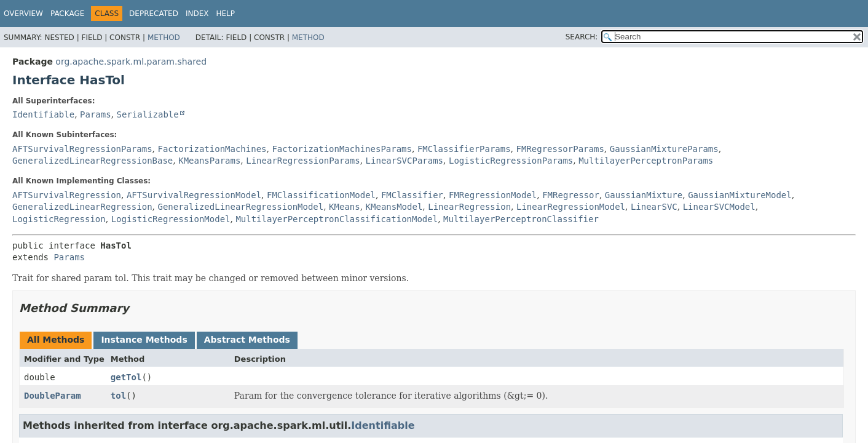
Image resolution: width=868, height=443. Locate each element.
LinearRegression (469, 207)
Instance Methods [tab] (144, 340)
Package (67, 14)
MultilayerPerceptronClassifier (521, 219)
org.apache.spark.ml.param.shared (131, 62)
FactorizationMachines (212, 149)
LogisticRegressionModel (171, 219)
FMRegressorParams (560, 149)
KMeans (345, 207)
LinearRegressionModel (571, 207)
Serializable (148, 114)
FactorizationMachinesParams (342, 149)
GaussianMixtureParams (664, 149)
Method (164, 38)
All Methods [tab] (56, 340)
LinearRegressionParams (303, 161)
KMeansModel (394, 207)
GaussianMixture (644, 195)
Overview (23, 14)
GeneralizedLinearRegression (82, 207)
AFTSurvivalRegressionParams (82, 149)
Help (225, 14)
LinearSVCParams (404, 161)
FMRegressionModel (493, 195)
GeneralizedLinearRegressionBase (93, 161)
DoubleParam (53, 396)
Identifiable (43, 114)
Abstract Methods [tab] (247, 340)
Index (197, 14)
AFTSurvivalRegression (67, 195)
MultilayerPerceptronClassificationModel (337, 219)
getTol (126, 377)
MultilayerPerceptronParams (646, 161)
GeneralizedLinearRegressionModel (240, 207)
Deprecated (154, 14)
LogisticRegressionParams (511, 161)
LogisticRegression (59, 219)
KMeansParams (209, 161)
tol (118, 396)
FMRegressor (571, 195)
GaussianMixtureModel (740, 195)
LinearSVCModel (719, 207)
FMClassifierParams (464, 149)
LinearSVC (654, 207)
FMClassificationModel (321, 195)
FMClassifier (412, 195)
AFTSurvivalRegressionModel (194, 195)
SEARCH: (582, 37)
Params (96, 114)
